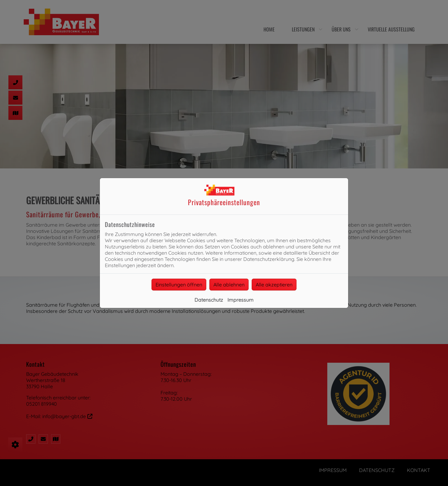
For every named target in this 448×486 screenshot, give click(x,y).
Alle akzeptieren (274, 285)
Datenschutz (209, 300)
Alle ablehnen (229, 285)
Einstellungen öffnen (179, 285)
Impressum (240, 300)
